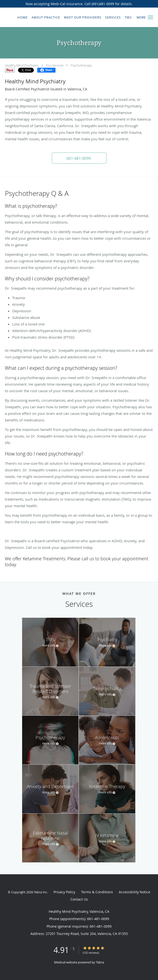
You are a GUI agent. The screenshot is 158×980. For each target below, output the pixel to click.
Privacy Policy (64, 892)
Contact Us (79, 899)
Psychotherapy (81, 65)
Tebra (100, 962)
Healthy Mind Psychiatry (22, 65)
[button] (150, 17)
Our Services (55, 65)
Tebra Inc (40, 892)
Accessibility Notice (135, 892)
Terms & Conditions (97, 892)
